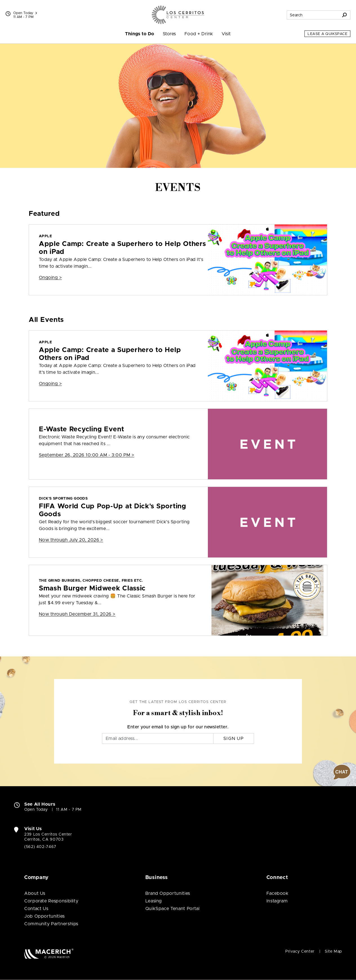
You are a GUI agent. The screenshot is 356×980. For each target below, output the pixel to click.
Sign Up (234, 739)
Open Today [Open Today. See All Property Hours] (36, 810)
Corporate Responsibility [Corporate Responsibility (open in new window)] (51, 901)
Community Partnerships (51, 924)
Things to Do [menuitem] (140, 34)
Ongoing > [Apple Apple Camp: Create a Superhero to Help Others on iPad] (50, 278)
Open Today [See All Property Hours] (25, 13)
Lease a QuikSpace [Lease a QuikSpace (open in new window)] (327, 34)
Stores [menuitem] (169, 34)
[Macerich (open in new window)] (49, 954)
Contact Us (36, 909)
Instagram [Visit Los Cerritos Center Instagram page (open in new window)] (277, 901)
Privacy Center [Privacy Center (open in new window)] (300, 952)
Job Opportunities (44, 916)
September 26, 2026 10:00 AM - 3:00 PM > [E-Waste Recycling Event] (87, 455)
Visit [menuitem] (226, 34)
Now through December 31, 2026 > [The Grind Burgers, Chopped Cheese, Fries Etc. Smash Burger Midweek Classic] (77, 614)
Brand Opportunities (168, 893)
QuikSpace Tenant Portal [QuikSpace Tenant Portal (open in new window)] (173, 909)
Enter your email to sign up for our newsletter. (178, 727)
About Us (35, 893)
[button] (342, 772)
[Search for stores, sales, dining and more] (313, 15)
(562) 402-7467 (40, 847)
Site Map (333, 952)
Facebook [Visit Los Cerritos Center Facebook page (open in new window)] (278, 893)
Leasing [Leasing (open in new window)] (154, 901)
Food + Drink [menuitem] (199, 34)
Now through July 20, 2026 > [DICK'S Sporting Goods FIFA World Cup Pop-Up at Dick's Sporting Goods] (71, 540)
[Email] (158, 739)
